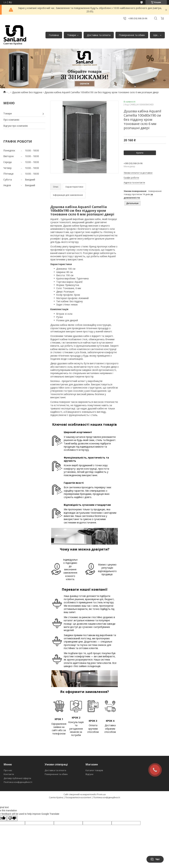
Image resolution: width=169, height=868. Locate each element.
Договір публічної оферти (17, 778)
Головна (54, 35)
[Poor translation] (12, 818)
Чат (155, 859)
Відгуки (89, 774)
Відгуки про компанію (16, 126)
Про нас (8, 770)
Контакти (9, 774)
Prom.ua (101, 794)
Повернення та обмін (132, 35)
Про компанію (11, 120)
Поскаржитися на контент (78, 797)
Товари (72, 35)
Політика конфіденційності (18, 782)
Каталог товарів (94, 770)
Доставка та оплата (99, 35)
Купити (140, 153)
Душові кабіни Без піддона (27, 92)
